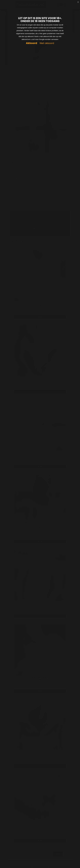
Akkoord (32, 43)
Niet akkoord (47, 43)
